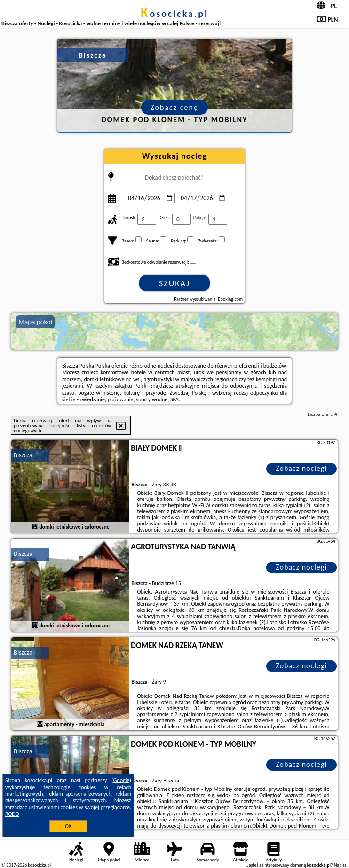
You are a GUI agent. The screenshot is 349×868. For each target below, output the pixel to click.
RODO (12, 814)
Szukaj (174, 283)
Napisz (340, 865)
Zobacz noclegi (301, 468)
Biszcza (23, 455)
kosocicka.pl (174, 14)
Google (122, 780)
